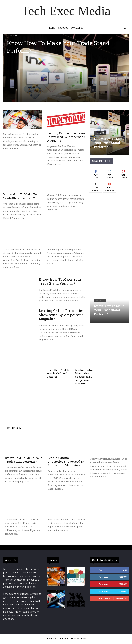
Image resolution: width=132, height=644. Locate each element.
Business (13, 36)
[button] (125, 28)
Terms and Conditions (58, 639)
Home (52, 28)
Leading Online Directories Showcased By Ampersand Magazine (66, 137)
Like (125, 570)
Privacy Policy (79, 639)
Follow (123, 577)
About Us (63, 28)
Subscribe (121, 598)
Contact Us (77, 28)
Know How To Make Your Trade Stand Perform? (58, 47)
